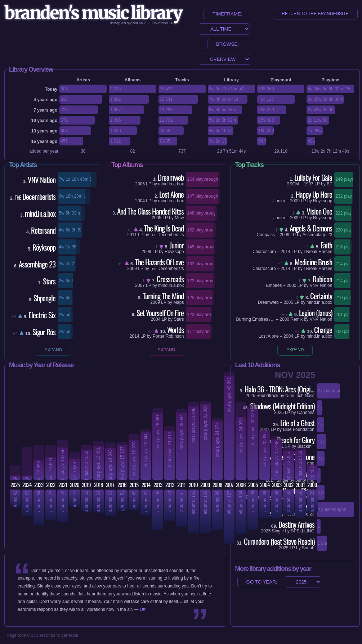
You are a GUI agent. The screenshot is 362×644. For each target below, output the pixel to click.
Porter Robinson (168, 336)
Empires (274, 285)
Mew (179, 218)
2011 (132, 235)
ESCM (293, 184)
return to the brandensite (315, 14)
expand (53, 350)
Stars (179, 319)
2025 (284, 548)
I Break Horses (318, 252)
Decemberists (167, 235)
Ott (143, 609)
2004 (140, 201)
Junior (279, 201)
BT (329, 184)
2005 (140, 184)
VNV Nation (321, 285)
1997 (309, 184)
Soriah (308, 548)
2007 (140, 285)
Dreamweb (268, 302)
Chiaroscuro (264, 252)
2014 (135, 336)
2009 (146, 252)
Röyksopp (174, 252)
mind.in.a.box (171, 184)
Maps (178, 302)
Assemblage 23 (318, 235)
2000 (292, 285)
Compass (266, 235)
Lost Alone (269, 336)
